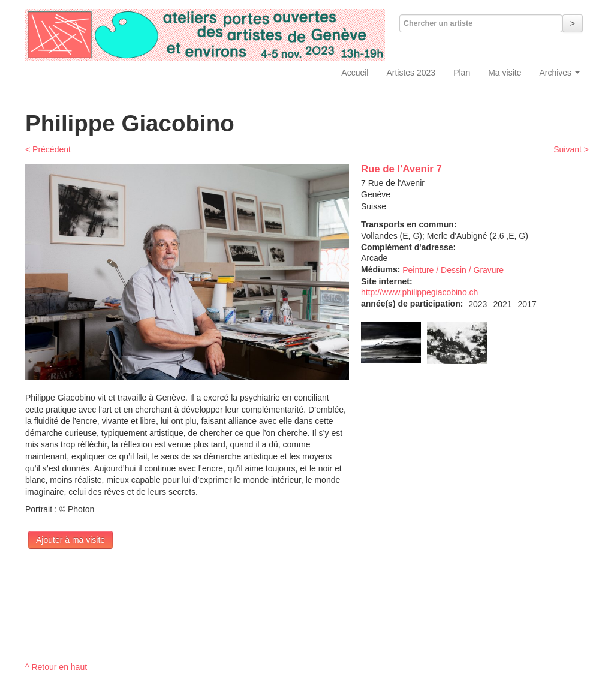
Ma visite (505, 73)
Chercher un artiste (438, 23)
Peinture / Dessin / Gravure (453, 270)
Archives (559, 73)
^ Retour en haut (56, 667)
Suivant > (571, 149)
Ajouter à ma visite (70, 540)
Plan (462, 73)
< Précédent (48, 149)
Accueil (355, 73)
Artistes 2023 (411, 73)
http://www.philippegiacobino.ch (419, 292)
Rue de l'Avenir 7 (401, 169)
